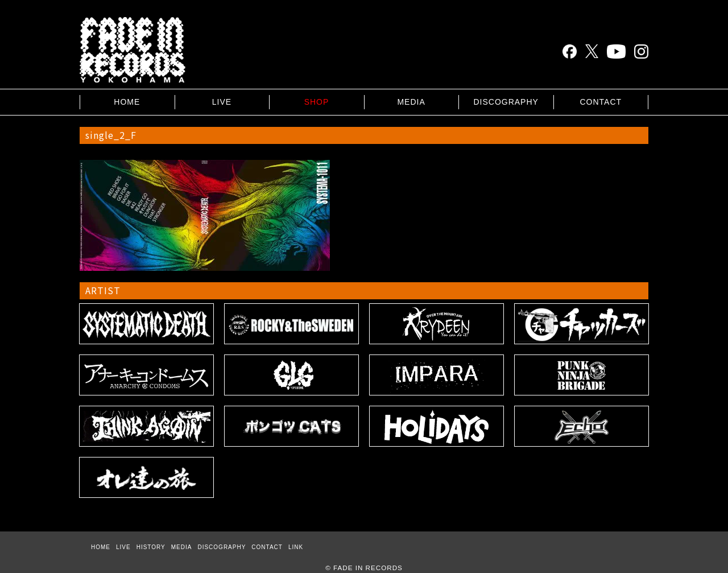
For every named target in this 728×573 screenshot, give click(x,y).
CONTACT (601, 102)
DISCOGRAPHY (506, 102)
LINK (296, 547)
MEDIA (411, 102)
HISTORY (151, 547)
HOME (127, 102)
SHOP (317, 102)
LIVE (222, 102)
